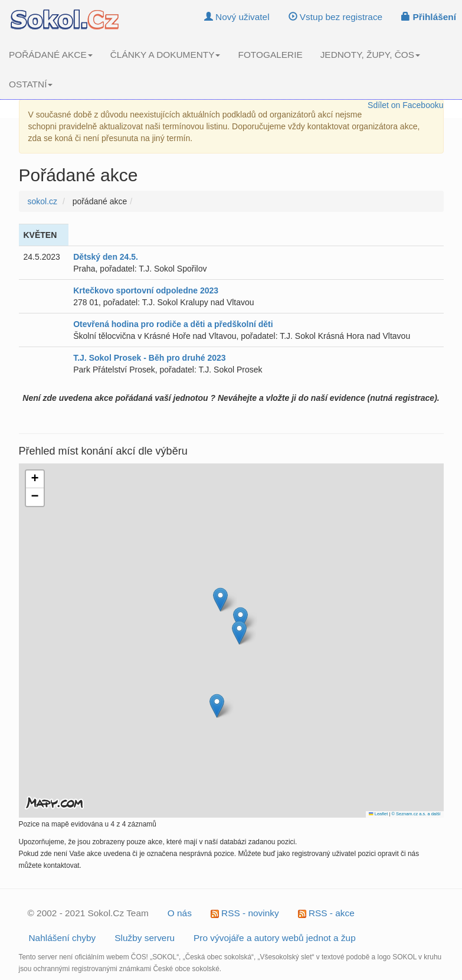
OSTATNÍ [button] (31, 84)
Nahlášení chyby (63, 938)
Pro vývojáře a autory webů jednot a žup (275, 938)
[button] (239, 633)
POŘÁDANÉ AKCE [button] (51, 55)
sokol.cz (43, 201)
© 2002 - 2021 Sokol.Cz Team (88, 913)
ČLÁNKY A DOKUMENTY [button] (166, 55)
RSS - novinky (245, 913)
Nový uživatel (237, 17)
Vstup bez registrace (336, 17)
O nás (180, 913)
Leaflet (378, 814)
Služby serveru (145, 938)
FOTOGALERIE (270, 55)
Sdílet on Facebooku (405, 105)
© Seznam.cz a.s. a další (416, 814)
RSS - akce (326, 913)
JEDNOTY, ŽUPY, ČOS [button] (370, 55)
